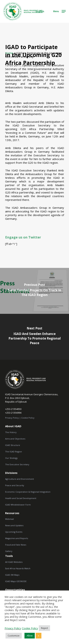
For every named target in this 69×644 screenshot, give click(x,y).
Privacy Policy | (13, 418)
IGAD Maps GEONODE (16, 581)
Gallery (9, 551)
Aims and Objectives (15, 439)
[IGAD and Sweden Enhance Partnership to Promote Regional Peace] (34, 337)
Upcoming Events (14, 532)
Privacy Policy (13, 628)
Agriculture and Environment (20, 479)
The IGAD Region (14, 452)
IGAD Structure (13, 445)
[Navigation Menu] (59, 11)
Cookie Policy (28, 418)
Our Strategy (11, 458)
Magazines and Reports (17, 538)
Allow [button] (30, 636)
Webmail (9, 519)
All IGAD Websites (14, 562)
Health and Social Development (21, 498)
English (40, 11)
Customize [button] (14, 636)
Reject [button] (44, 628)
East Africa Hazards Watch (18, 568)
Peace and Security (15, 485)
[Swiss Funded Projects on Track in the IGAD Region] (34, 291)
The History (11, 432)
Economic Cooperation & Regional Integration (28, 492)
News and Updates (14, 525)
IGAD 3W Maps (12, 575)
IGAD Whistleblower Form (18, 505)
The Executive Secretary (17, 464)
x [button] (39, 636)
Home (9, 53)
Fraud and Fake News (16, 545)
